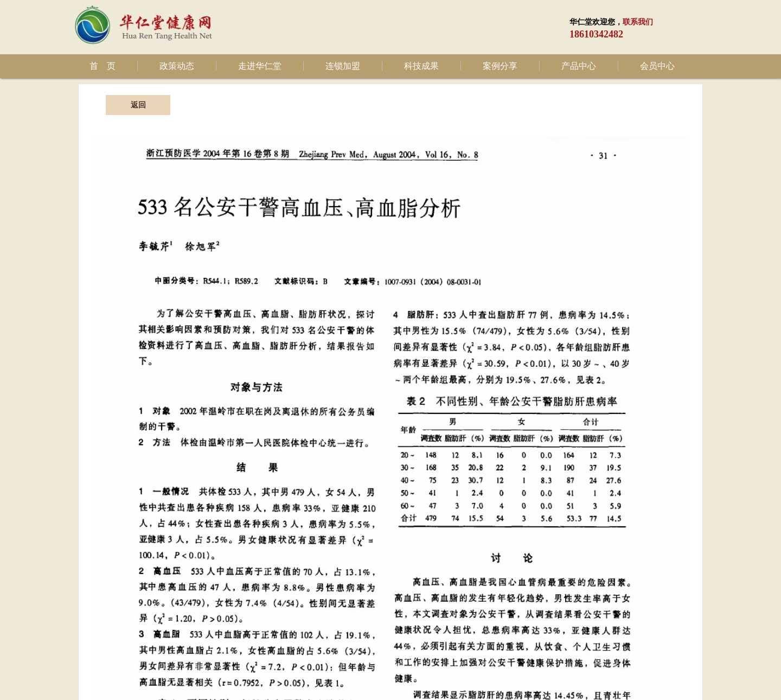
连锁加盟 (343, 66)
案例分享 (500, 66)
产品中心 (579, 66)
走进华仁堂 (260, 66)
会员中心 (657, 66)
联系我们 (638, 22)
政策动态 (177, 66)
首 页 (103, 66)
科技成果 (421, 66)
